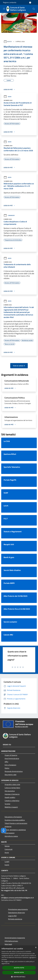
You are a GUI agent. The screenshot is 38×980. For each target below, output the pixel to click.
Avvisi (9, 41)
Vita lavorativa (10, 791)
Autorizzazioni (10, 833)
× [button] (36, 948)
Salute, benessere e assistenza (15, 830)
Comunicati (9, 215)
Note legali (8, 944)
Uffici (6, 762)
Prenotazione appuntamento (18, 909)
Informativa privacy (11, 941)
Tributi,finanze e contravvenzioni (16, 823)
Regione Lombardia (10, 2)
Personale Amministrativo (14, 771)
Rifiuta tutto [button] (19, 972)
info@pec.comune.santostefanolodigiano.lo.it (17, 898)
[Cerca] (34, 9)
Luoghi (7, 862)
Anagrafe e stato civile (12, 784)
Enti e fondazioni (10, 765)
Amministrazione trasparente (15, 938)
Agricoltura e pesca (11, 836)
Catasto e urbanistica (12, 801)
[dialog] (19, 963)
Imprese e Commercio (12, 794)
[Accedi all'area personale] (30, 3)
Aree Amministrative (12, 758)
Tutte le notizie (19, 366)
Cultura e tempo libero (12, 788)
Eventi (7, 865)
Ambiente (8, 826)
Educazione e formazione (13, 817)
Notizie (7, 846)
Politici (7, 768)
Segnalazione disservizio (16, 913)
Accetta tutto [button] (19, 968)
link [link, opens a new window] (8, 964)
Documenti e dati (11, 775)
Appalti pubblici (10, 797)
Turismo (7, 804)
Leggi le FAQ (12, 916)
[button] (19, 977)
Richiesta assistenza (15, 919)
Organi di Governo (11, 755)
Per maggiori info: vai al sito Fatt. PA (14, 890)
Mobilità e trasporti (11, 807)
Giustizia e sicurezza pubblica (15, 820)
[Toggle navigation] (4, 9)
